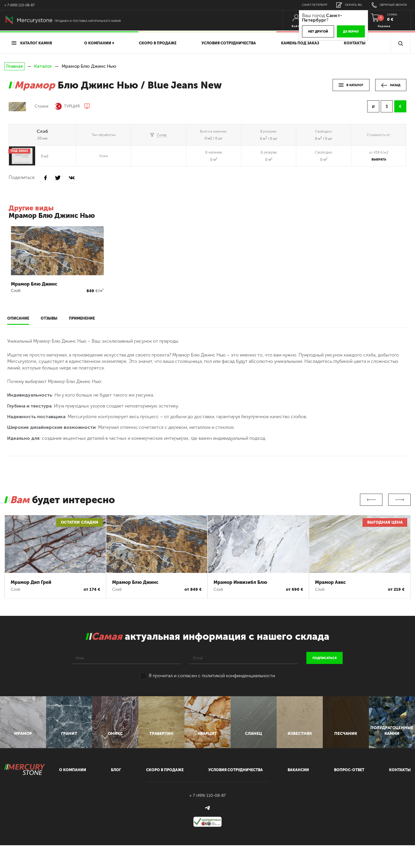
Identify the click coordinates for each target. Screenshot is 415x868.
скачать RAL (343, 5)
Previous (371, 500)
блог (116, 793)
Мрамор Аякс (330, 582)
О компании (73, 793)
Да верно (341, 32)
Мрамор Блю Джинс (135, 582)
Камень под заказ (300, 43)
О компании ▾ (99, 43)
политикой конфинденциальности (238, 676)
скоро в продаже (158, 43)
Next (399, 500)
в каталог (351, 85)
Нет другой (308, 32)
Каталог (43, 66)
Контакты (355, 43)
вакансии (298, 793)
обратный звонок (387, 5)
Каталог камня (32, 43)
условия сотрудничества (229, 43)
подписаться (325, 658)
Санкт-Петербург (306, 5)
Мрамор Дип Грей (31, 582)
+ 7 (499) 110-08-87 (19, 5)
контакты (400, 793)
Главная (14, 66)
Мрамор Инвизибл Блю (240, 582)
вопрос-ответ (349, 793)
